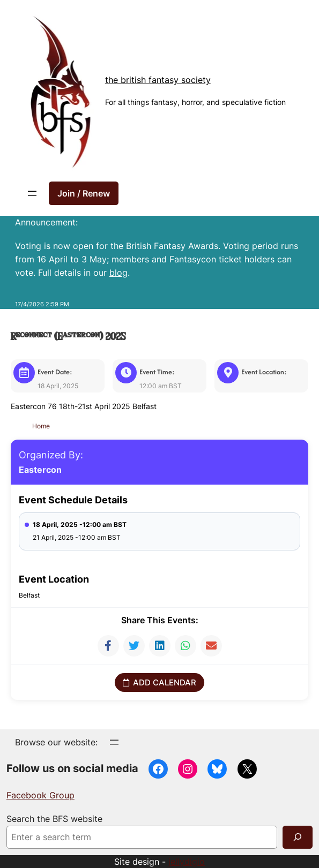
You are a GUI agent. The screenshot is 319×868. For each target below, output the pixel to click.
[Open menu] (32, 193)
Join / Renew (84, 193)
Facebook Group (40, 795)
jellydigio (187, 861)
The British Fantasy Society (158, 80)
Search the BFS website (54, 818)
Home (42, 425)
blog (118, 273)
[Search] (298, 837)
